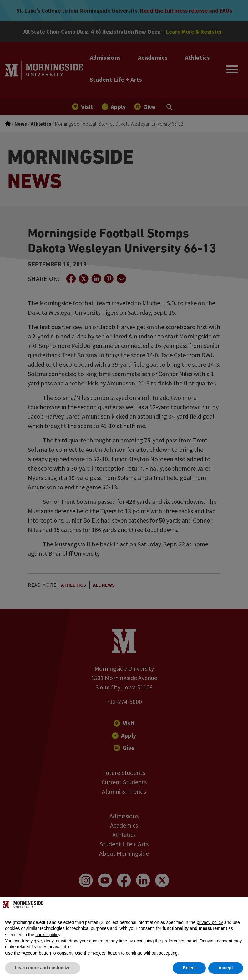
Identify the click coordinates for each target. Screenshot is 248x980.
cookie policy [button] (48, 935)
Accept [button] (226, 968)
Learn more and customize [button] (43, 968)
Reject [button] (189, 968)
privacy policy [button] (210, 922)
